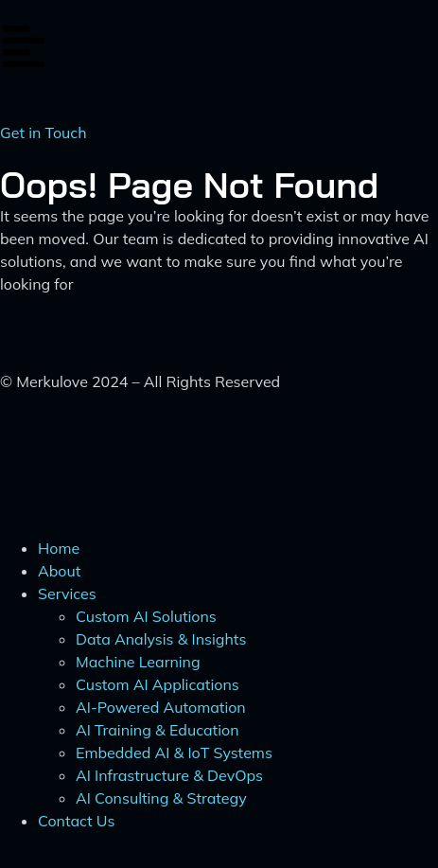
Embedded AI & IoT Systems (174, 753)
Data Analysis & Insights (161, 639)
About (59, 571)
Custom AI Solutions (146, 616)
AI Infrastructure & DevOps (169, 775)
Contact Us (76, 821)
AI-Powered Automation (161, 707)
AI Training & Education (158, 730)
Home (59, 548)
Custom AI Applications (158, 684)
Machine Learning (138, 662)
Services (67, 593)
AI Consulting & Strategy (161, 798)
